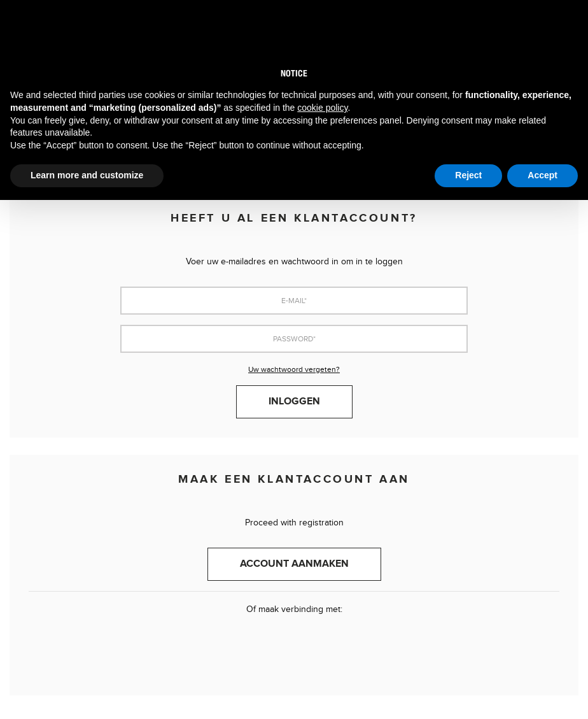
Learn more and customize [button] (87, 175)
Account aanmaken (294, 564)
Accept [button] (542, 175)
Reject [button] (468, 175)
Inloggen (294, 402)
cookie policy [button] (322, 108)
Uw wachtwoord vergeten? (294, 369)
